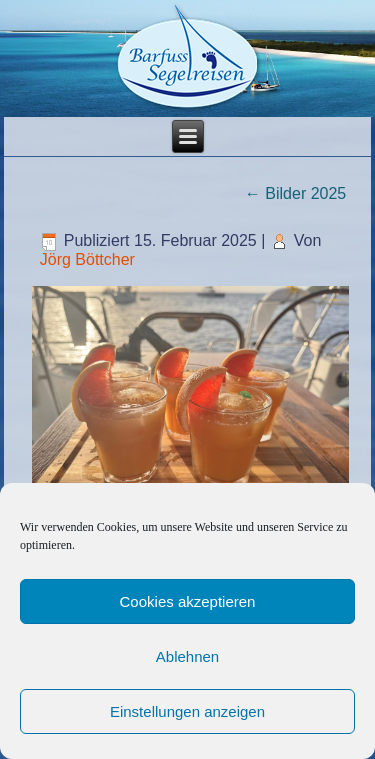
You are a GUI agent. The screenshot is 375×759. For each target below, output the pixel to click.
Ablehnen (187, 656)
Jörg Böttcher (87, 259)
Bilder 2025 (295, 193)
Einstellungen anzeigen (187, 711)
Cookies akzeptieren (188, 601)
